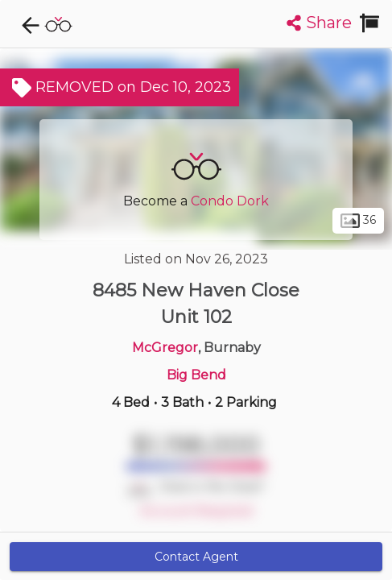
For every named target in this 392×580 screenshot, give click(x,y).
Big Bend (196, 375)
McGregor (165, 348)
